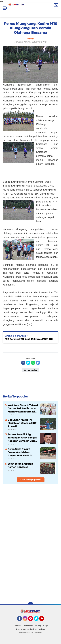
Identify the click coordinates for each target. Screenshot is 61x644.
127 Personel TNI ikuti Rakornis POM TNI (29, 339)
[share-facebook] (23, 363)
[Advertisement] (30, 566)
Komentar (30, 370)
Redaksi (17, 626)
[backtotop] (31, 605)
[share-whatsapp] (33, 363)
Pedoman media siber (26, 629)
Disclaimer (28, 626)
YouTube (44, 620)
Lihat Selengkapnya (30, 480)
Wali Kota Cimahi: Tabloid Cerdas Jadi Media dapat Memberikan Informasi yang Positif (23, 408)
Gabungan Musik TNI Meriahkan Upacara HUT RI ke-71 (22, 423)
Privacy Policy (41, 626)
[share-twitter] (28, 363)
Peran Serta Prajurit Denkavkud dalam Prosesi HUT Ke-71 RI (20, 452)
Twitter (38, 620)
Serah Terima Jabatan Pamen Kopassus (20, 465)
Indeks (42, 629)
